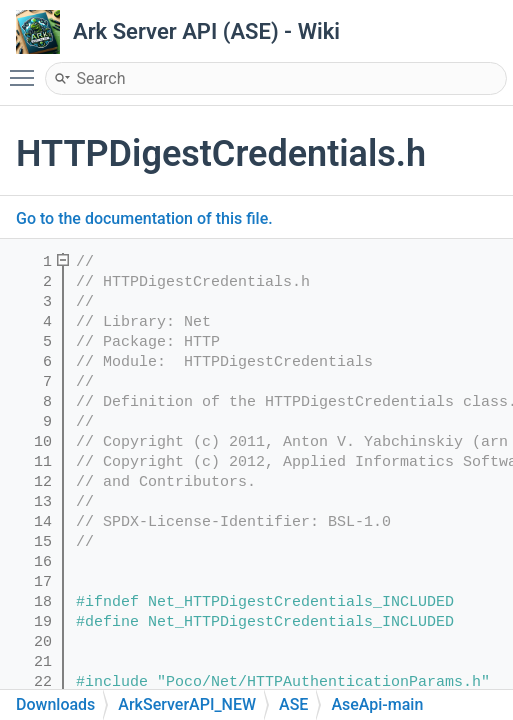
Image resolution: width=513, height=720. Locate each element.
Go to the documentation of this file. (144, 218)
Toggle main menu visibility (27, 69)
